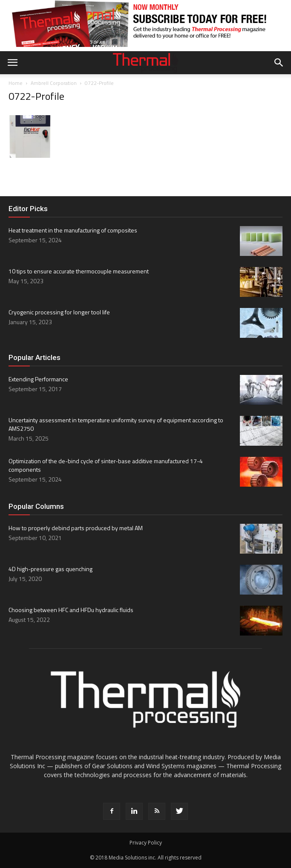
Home (16, 83)
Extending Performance (38, 379)
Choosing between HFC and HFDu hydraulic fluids (71, 610)
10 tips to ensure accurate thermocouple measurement (79, 271)
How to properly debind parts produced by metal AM (76, 528)
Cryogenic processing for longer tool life (59, 312)
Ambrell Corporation (54, 83)
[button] (279, 63)
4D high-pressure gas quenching (50, 569)
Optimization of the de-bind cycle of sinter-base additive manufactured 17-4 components (106, 465)
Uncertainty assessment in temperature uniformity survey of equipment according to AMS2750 (116, 424)
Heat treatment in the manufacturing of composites (73, 230)
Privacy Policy (146, 843)
